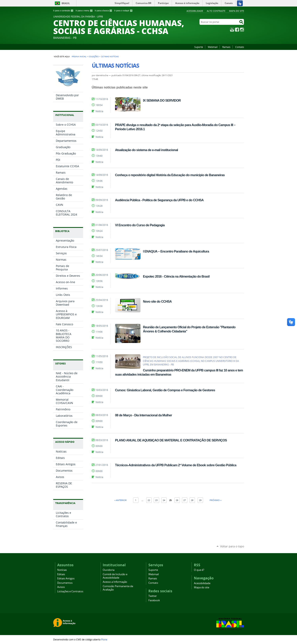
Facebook (237, 30)
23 (156, 500)
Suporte (199, 47)
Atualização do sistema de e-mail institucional (147, 150)
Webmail (213, 47)
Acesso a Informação (115, 582)
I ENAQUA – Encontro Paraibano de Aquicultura (176, 251)
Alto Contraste (216, 11)
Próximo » (215, 500)
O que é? (199, 570)
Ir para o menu (84, 11)
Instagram (242, 30)
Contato (240, 47)
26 (177, 500)
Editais (61, 574)
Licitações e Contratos (70, 591)
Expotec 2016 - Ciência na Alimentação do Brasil (176, 276)
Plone (104, 639)
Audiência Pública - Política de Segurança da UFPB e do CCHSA (159, 200)
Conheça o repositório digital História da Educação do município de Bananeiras (170, 175)
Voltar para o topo (232, 546)
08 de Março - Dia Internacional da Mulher (144, 415)
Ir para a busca (103, 11)
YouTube (232, 30)
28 (192, 500)
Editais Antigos (66, 578)
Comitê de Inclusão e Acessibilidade (115, 576)
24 (164, 500)
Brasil (66, 3)
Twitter (153, 596)
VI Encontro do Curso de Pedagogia (140, 225)
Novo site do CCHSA (157, 301)
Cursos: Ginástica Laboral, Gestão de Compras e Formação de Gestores (165, 390)
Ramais (226, 47)
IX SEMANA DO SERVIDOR (162, 100)
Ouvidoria (109, 570)
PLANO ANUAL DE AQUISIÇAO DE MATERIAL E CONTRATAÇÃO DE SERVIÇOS (171, 440)
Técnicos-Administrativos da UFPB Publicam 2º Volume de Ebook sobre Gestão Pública (176, 465)
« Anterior (120, 500)
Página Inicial (79, 56)
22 (149, 500)
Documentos (65, 583)
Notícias (62, 570)
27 (185, 500)
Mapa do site (237, 11)
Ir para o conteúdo (63, 11)
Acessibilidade (195, 11)
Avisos (61, 587)
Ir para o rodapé (123, 11)
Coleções (94, 56)
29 (200, 500)
